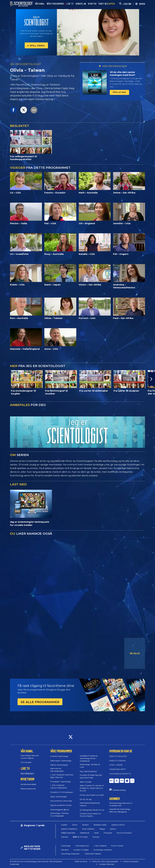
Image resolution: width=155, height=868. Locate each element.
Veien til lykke (86, 782)
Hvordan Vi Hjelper (81, 850)
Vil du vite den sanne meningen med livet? (123, 74)
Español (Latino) (118, 825)
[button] (152, 379)
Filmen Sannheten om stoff (92, 795)
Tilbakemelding (119, 790)
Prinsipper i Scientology (61, 782)
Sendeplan (27, 773)
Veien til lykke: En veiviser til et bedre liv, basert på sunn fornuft (92, 788)
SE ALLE (135, 653)
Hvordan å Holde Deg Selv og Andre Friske (91, 776)
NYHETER (92, 4)
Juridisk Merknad (107, 864)
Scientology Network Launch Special (30, 757)
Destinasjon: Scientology (61, 761)
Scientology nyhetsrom (103, 850)
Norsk (96, 833)
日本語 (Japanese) (68, 833)
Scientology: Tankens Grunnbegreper (59, 814)
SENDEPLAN (81, 4)
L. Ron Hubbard (100, 846)
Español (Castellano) (69, 829)
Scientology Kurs (82, 846)
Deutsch (86, 825)
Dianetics (65, 850)
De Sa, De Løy (86, 799)
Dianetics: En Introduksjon (62, 792)
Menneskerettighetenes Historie (90, 804)
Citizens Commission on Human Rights (90, 815)
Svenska (65, 837)
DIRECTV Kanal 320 (118, 756)
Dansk (75, 825)
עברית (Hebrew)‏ (88, 829)
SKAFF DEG (107, 4)
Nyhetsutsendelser (28, 784)
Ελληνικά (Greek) (100, 825)
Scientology (66, 846)
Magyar (102, 829)
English (64, 825)
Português (108, 833)
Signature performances (61, 805)
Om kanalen (26, 762)
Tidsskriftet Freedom (93, 854)
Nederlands (85, 833)
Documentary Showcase (61, 801)
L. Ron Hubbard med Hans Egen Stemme (62, 776)
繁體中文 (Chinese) (80, 837)
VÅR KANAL (40, 4)
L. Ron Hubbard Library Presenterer (59, 786)
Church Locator (117, 846)
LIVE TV (70, 4)
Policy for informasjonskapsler (105, 861)
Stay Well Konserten (88, 771)
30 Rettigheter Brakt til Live (92, 810)
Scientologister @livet (60, 810)
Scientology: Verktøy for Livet (90, 766)
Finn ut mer (119, 92)
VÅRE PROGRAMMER (55, 4)
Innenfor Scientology (59, 756)
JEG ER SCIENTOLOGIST (26, 64)
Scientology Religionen (70, 854)
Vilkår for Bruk (81, 861)
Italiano (113, 829)
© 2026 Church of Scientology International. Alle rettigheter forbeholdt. (36, 863)
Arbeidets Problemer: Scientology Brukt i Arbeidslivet (89, 758)
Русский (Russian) (124, 833)
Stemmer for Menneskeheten (57, 770)
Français (96, 837)
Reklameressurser (28, 789)
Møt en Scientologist (59, 765)
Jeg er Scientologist (59, 797)
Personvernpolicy (131, 861)
